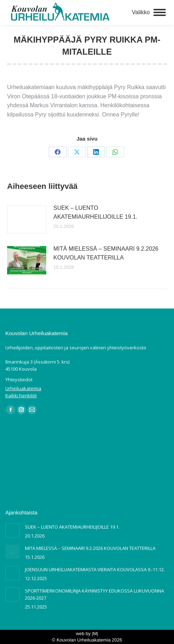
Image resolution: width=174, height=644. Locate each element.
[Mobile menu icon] (149, 12)
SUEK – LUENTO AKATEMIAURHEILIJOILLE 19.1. (95, 212)
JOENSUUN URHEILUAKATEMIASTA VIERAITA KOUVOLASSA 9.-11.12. (95, 569)
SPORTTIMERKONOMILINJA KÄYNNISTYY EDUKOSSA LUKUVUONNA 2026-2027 (94, 594)
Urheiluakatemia (23, 388)
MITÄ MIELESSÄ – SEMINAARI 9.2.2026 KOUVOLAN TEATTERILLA (106, 253)
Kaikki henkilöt (21, 395)
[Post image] (27, 219)
